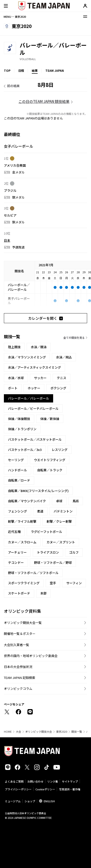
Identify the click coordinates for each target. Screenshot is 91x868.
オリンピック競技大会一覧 (23, 623)
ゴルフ (74, 552)
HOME (8, 732)
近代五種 (14, 532)
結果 (35, 70)
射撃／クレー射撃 (59, 521)
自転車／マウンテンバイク (27, 501)
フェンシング (17, 511)
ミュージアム (13, 801)
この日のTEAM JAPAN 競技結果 (44, 101)
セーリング (16, 460)
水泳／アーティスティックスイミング (34, 367)
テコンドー (16, 562)
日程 (21, 70)
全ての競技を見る (74, 338)
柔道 (40, 511)
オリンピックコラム (18, 689)
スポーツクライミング (24, 583)
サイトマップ (70, 781)
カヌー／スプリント (61, 542)
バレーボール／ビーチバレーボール (33, 408)
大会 (18, 732)
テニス (62, 378)
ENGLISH (49, 801)
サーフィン (74, 583)
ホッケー (34, 388)
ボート (13, 388)
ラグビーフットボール (46, 532)
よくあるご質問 (14, 781)
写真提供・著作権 (70, 789)
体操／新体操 (50, 419)
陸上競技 (14, 347)
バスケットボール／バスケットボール (35, 439)
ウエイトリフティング (50, 460)
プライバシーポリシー (18, 789)
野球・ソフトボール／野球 (53, 562)
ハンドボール (17, 470)
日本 (7, 240)
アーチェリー (17, 552)
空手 (53, 583)
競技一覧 (77, 732)
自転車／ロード (19, 480)
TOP (7, 70)
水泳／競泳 (39, 347)
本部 (43, 593)
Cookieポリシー (45, 789)
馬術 (76, 501)
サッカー (40, 378)
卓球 (59, 501)
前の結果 (13, 86)
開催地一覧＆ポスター (20, 634)
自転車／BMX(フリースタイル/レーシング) (38, 491)
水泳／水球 (16, 378)
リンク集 (53, 781)
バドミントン (63, 511)
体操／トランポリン (22, 429)
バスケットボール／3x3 (25, 450)
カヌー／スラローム (22, 542)
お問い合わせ (35, 781)
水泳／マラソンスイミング (27, 357)
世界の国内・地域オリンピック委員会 (31, 656)
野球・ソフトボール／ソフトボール (33, 573)
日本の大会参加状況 (18, 667)
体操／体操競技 (19, 419)
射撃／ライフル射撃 (22, 521)
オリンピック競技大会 (39, 732)
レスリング (60, 450)
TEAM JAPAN (55, 70)
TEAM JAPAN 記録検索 (20, 678)
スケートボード (19, 593)
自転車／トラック (50, 470)
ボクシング (58, 388)
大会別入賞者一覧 (17, 645)
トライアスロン (48, 552)
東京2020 (62, 732)
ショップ (30, 801)
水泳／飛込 (64, 357)
